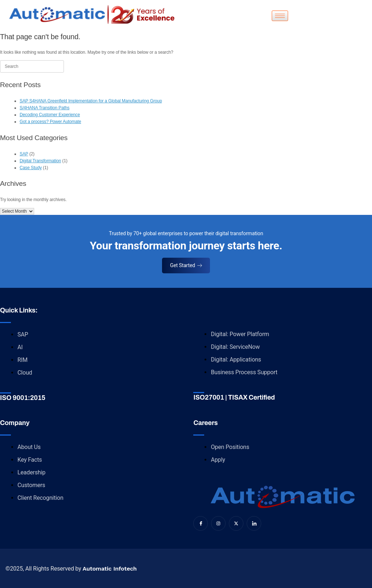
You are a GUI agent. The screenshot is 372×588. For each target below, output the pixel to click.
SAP (24, 154)
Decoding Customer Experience (50, 115)
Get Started (186, 265)
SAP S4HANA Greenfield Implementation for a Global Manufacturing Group (91, 101)
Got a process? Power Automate (50, 122)
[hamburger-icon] (280, 16)
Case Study (31, 168)
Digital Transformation (40, 161)
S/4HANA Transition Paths (45, 108)
